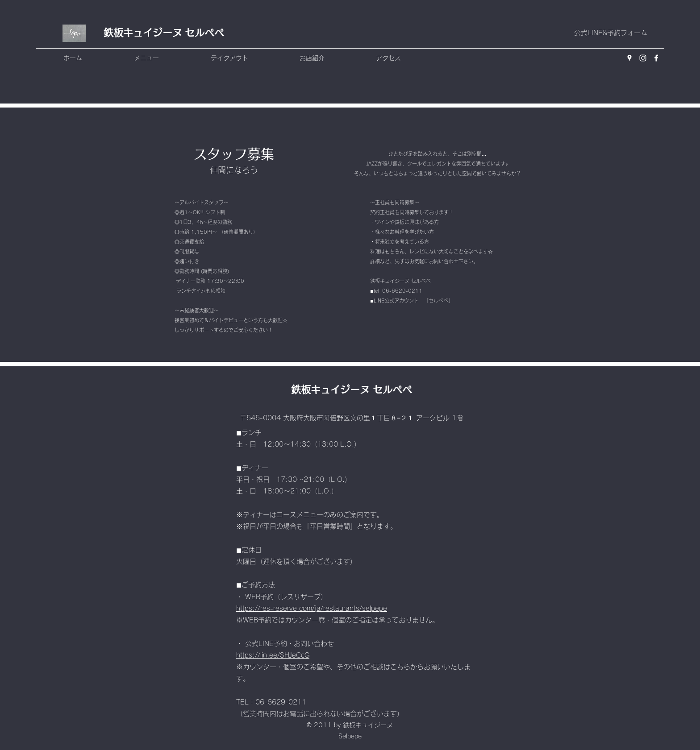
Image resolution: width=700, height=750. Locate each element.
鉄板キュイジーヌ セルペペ (164, 33)
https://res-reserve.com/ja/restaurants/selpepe (312, 608)
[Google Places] (629, 58)
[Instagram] (643, 58)
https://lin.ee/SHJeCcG (273, 655)
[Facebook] (656, 58)
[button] (168, 58)
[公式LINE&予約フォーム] (610, 33)
